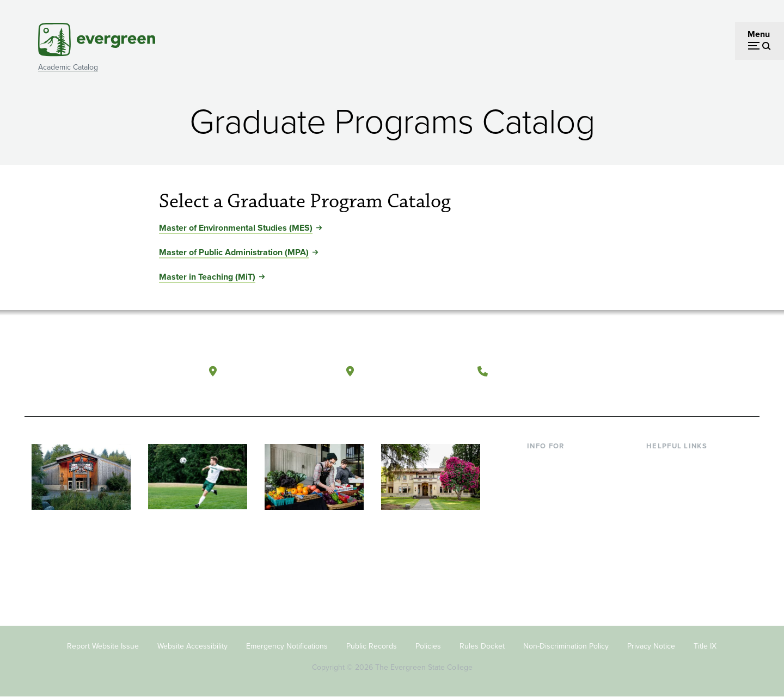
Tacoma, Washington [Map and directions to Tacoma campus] (413, 371)
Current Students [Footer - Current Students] (559, 462)
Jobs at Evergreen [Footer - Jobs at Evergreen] (681, 568)
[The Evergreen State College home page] (102, 374)
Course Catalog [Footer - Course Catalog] (676, 515)
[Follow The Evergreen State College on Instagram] (688, 372)
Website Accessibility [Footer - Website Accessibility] (192, 646)
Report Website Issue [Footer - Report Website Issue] (103, 646)
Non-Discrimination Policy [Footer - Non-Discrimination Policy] (566, 646)
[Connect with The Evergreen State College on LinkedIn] (711, 372)
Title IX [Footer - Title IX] (705, 646)
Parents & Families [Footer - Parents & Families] (562, 498)
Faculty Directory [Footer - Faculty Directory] (679, 480)
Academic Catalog (68, 67)
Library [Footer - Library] (659, 462)
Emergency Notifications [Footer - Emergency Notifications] (287, 646)
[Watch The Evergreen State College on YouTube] (666, 372)
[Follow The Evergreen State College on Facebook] (644, 372)
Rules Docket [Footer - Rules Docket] (482, 646)
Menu (759, 34)
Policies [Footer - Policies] (428, 646)
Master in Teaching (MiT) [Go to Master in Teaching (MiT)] (207, 277)
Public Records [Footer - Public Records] (372, 646)
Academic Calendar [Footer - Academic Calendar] (684, 533)
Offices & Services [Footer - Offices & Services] (681, 498)
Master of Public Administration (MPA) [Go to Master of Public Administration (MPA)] (234, 252)
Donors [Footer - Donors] (541, 533)
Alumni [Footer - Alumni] (541, 550)
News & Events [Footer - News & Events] (675, 550)
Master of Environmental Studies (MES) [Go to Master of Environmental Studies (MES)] (236, 228)
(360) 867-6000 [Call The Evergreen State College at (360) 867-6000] (534, 371)
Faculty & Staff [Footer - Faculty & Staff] (554, 515)
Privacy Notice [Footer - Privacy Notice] (651, 646)
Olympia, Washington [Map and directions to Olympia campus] (277, 371)
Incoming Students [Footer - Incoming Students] (563, 480)
